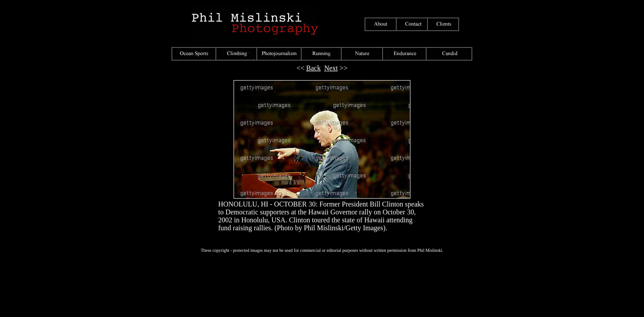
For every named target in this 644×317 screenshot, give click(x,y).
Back (313, 68)
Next (331, 68)
